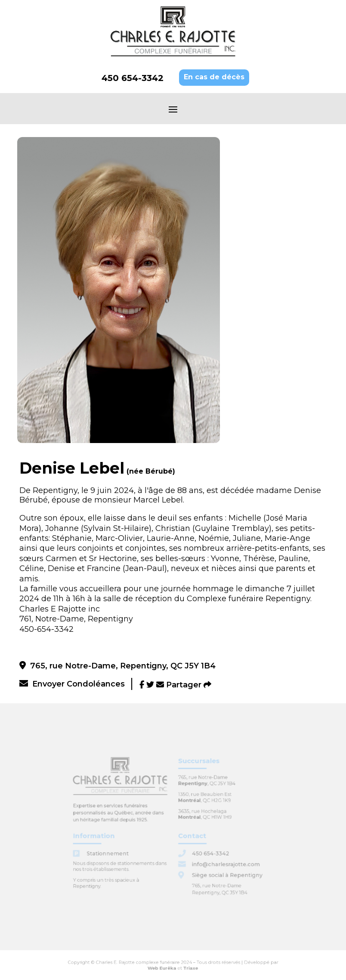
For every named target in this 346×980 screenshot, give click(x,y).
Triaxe (188, 967)
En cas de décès (214, 77)
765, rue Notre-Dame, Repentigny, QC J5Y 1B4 (117, 666)
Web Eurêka (164, 967)
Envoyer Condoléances (72, 684)
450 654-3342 (133, 78)
